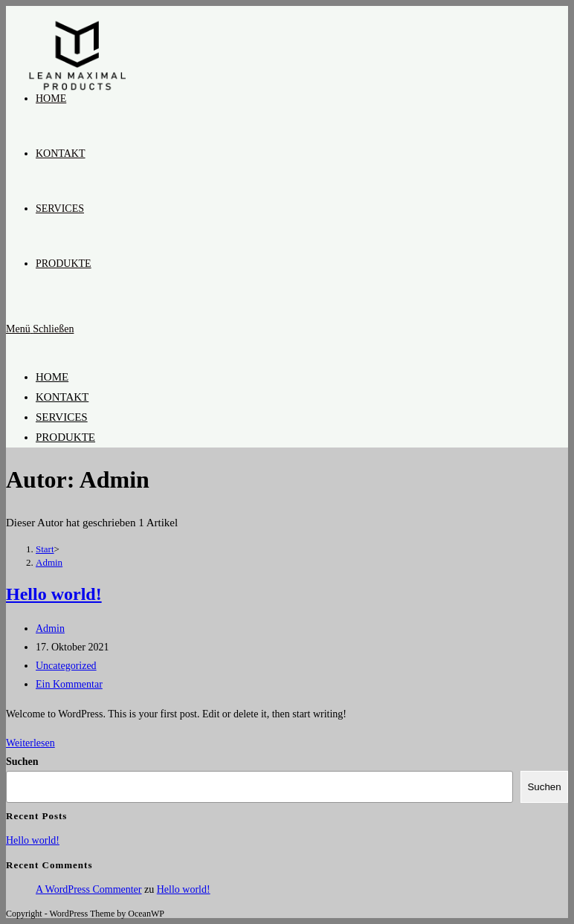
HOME (52, 377)
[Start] (45, 549)
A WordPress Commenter (89, 889)
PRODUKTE (65, 437)
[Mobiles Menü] (40, 329)
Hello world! (54, 594)
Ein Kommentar (69, 684)
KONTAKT (62, 397)
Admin (49, 562)
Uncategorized (66, 666)
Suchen (22, 762)
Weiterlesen (30, 743)
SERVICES (62, 417)
